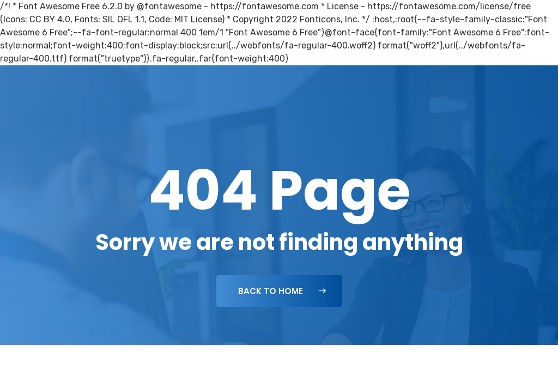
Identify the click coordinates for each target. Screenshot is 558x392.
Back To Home (282, 291)
